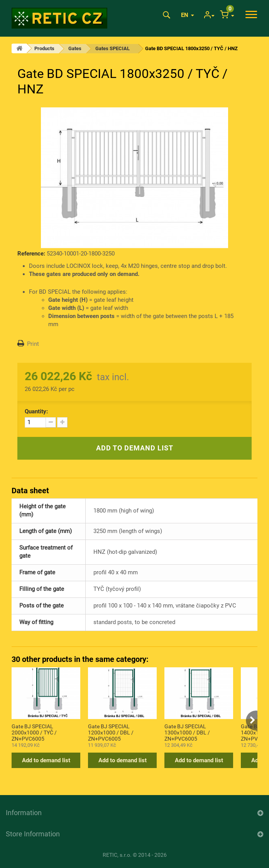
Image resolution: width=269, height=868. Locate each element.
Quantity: (36, 411)
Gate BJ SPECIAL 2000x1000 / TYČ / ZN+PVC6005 (34, 732)
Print (33, 344)
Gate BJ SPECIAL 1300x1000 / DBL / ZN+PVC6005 (187, 732)
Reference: (31, 254)
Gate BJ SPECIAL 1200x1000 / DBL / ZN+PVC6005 (111, 732)
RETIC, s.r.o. (117, 855)
